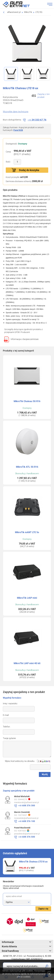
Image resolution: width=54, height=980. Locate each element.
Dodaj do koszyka (29, 170)
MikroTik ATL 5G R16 (27, 467)
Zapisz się (43, 909)
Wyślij (45, 774)
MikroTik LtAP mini (27, 598)
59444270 (24, 799)
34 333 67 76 (37, 120)
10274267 (24, 815)
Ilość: (8, 162)
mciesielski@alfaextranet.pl (26, 818)
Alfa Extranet (20, 4)
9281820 (24, 831)
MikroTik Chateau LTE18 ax (33, 862)
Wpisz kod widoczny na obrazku (20, 761)
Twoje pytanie (9, 738)
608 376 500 (27, 837)
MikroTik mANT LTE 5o (27, 532)
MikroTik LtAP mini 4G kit (27, 663)
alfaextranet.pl (14, 12)
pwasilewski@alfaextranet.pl (27, 834)
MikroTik (28, 12)
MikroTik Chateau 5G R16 (27, 401)
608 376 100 (27, 821)
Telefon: (7, 727)
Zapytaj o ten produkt (44, 96)
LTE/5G (39, 12)
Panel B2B (18, 130)
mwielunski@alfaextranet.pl (26, 802)
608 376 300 (27, 806)
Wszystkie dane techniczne (16, 112)
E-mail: (6, 715)
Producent (25, 332)
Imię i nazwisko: (10, 704)
